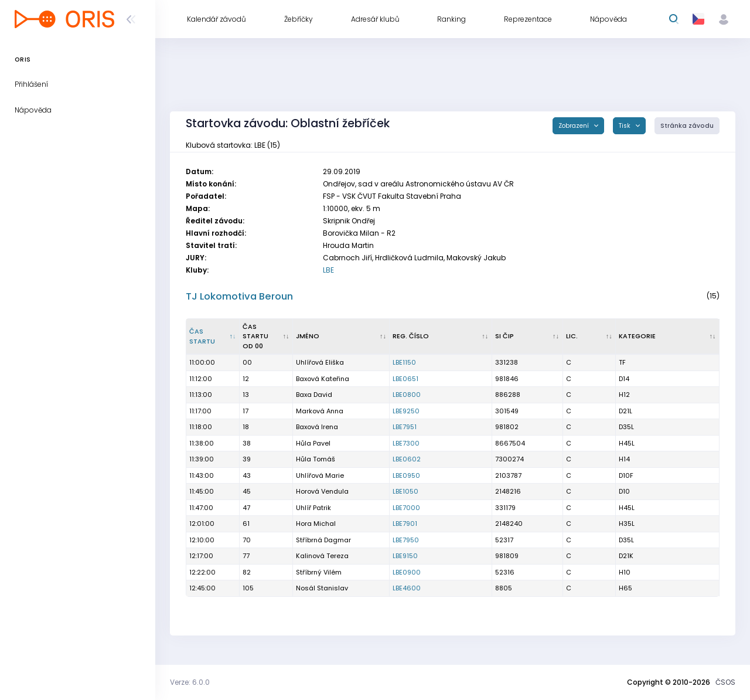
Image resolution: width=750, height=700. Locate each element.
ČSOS (725, 682)
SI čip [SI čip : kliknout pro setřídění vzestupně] (504, 336)
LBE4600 (407, 588)
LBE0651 (405, 379)
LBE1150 (404, 362)
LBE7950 (406, 540)
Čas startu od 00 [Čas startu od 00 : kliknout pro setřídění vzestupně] (255, 336)
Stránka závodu (687, 126)
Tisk (625, 126)
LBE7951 (405, 427)
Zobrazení (575, 126)
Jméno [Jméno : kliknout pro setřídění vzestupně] (308, 336)
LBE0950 (406, 475)
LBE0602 (407, 459)
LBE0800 (407, 395)
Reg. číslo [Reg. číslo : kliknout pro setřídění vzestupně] (411, 336)
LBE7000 (406, 508)
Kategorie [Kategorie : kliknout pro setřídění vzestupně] (637, 336)
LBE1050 (405, 491)
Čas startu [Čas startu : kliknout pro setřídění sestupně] (202, 336)
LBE (328, 270)
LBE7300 (406, 443)
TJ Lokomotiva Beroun (239, 296)
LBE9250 (406, 411)
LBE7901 (405, 524)
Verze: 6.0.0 (190, 682)
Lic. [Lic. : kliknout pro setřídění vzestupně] (572, 336)
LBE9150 (405, 556)
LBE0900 (407, 572)
